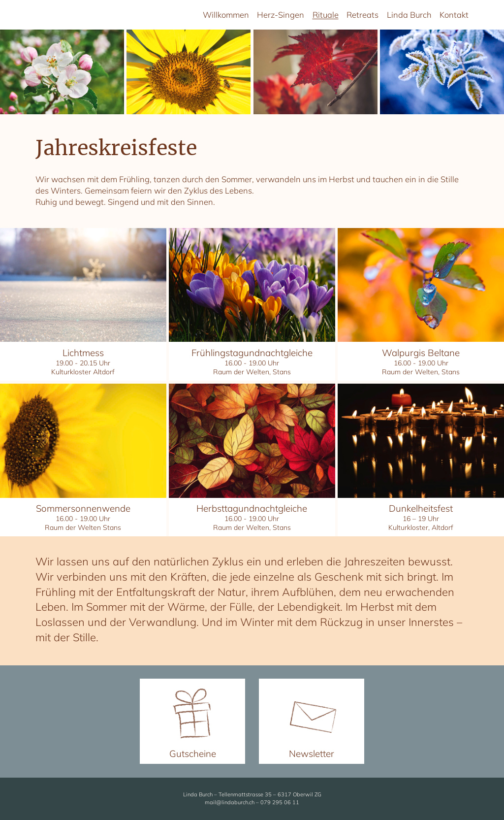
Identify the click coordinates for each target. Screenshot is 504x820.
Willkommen (226, 15)
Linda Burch (409, 15)
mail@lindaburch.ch (230, 802)
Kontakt (454, 15)
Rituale (326, 15)
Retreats (362, 15)
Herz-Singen (281, 15)
